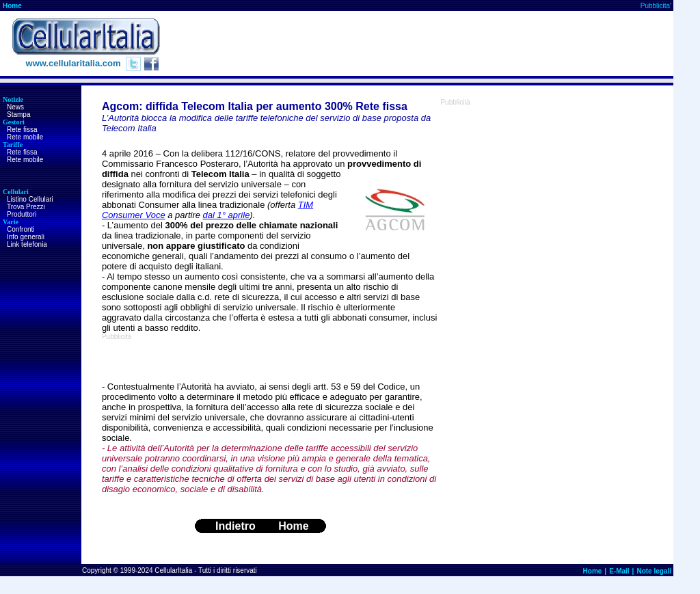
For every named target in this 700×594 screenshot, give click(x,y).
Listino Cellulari (30, 199)
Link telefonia (27, 244)
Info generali (26, 237)
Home (12, 6)
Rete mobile (25, 137)
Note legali (654, 571)
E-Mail (619, 571)
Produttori (22, 214)
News (15, 107)
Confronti (21, 229)
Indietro (235, 526)
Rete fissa (22, 130)
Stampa (18, 114)
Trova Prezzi (26, 207)
